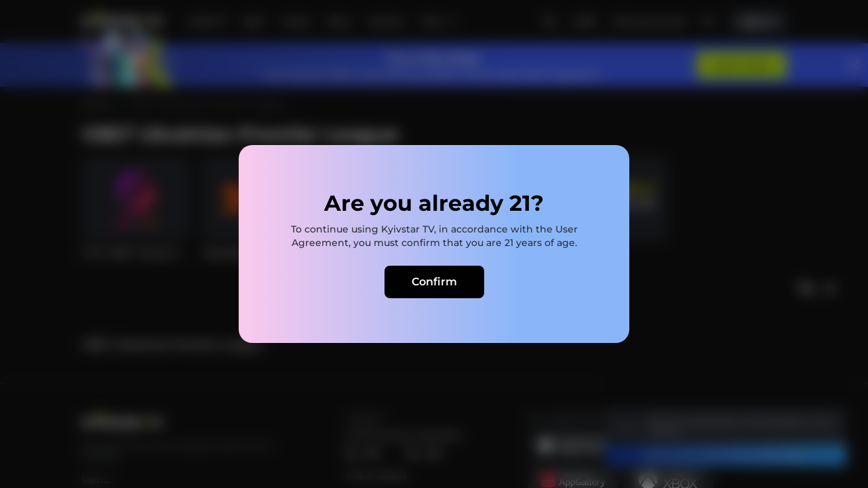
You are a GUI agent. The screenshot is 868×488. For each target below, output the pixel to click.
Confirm (434, 282)
